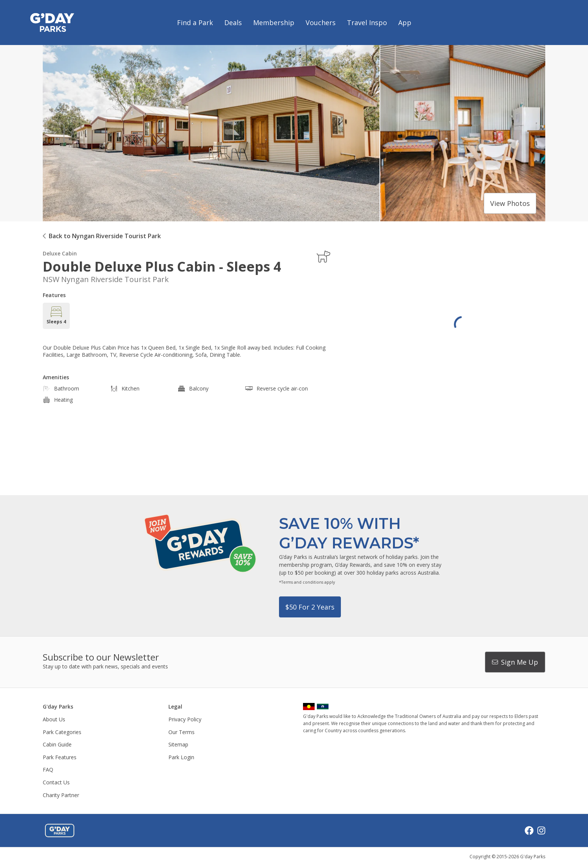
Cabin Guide (57, 744)
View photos (510, 203)
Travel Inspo (367, 23)
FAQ (48, 770)
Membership (274, 23)
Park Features (60, 757)
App (405, 23)
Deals (233, 23)
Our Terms (181, 732)
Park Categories (62, 732)
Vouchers (321, 23)
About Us (54, 719)
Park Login (181, 757)
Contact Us (56, 782)
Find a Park (195, 23)
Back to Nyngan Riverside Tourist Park (105, 236)
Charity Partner (61, 795)
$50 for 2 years (310, 607)
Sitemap (178, 744)
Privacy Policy (185, 719)
